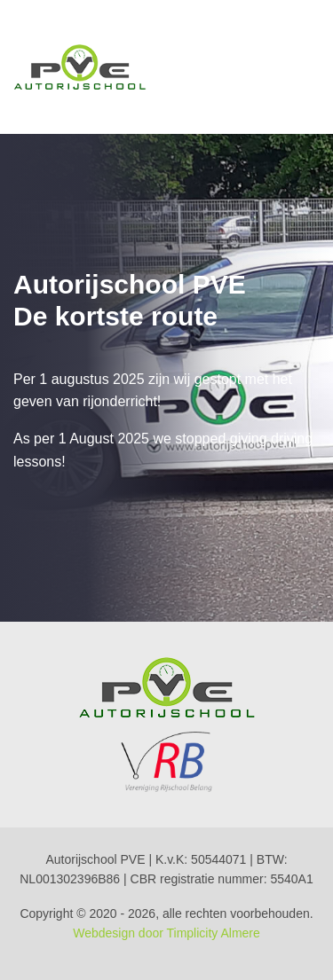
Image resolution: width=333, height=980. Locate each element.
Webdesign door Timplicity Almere (166, 933)
